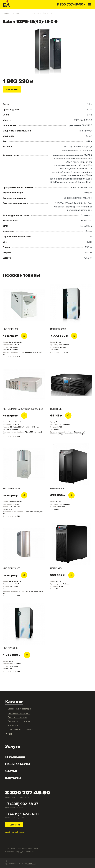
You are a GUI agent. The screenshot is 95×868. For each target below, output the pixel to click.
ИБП (10, 734)
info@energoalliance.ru (15, 832)
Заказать (12, 89)
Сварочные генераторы (19, 722)
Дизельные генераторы (19, 713)
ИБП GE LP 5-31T (11, 569)
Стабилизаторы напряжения (21, 730)
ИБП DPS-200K (10, 648)
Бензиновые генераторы (19, 709)
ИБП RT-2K (56, 409)
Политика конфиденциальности (20, 852)
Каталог (14, 702)
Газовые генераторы (17, 717)
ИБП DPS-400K (58, 329)
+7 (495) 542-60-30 (22, 814)
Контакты (13, 778)
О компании (15, 757)
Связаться (14, 825)
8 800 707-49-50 (70, 5)
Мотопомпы (13, 726)
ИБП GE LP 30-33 (11, 489)
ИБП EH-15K (56, 569)
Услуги (13, 747)
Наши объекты (18, 764)
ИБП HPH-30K (57, 489)
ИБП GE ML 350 (11, 329)
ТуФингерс (31, 864)
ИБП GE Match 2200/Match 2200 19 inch (23, 409)
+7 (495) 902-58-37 (22, 804)
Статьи (11, 771)
